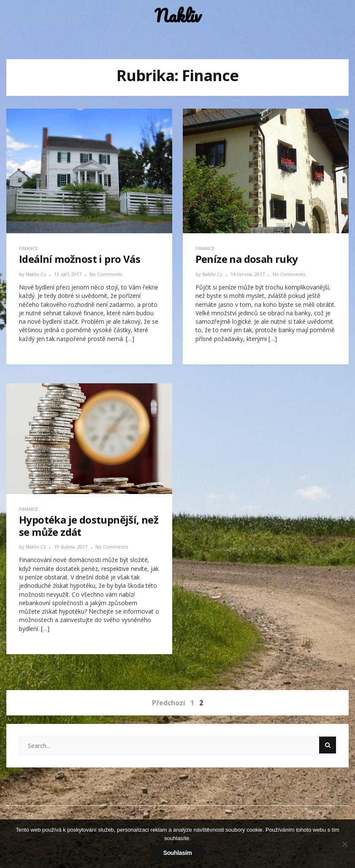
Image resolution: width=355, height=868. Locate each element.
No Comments (106, 274)
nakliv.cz (37, 274)
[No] (344, 844)
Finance (28, 248)
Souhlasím (178, 853)
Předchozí (169, 703)
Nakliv (178, 16)
